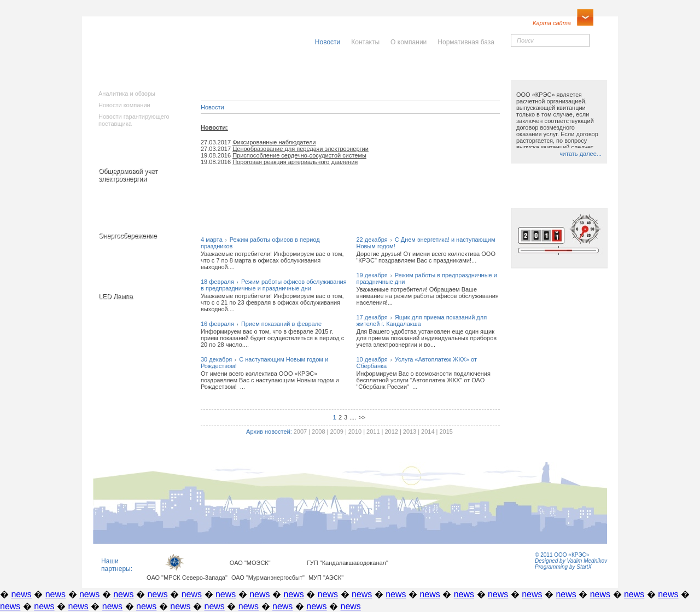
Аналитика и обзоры (127, 94)
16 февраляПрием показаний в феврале (261, 324)
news (21, 594)
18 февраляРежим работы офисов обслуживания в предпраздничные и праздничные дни (274, 285)
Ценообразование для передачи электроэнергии (301, 149)
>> (362, 417)
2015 (446, 432)
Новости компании (124, 105)
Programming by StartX (563, 567)
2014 (428, 432)
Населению (374, 69)
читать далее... (581, 154)
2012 (391, 432)
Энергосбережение (128, 236)
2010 (355, 432)
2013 (410, 432)
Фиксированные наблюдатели (274, 142)
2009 (336, 432)
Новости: (214, 127)
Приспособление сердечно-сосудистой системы (299, 155)
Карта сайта (552, 23)
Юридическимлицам (472, 73)
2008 (318, 432)
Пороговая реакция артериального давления (295, 162)
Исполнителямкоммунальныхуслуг (267, 77)
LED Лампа (116, 296)
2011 (373, 432)
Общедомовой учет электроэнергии (128, 175)
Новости (212, 107)
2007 (300, 432)
